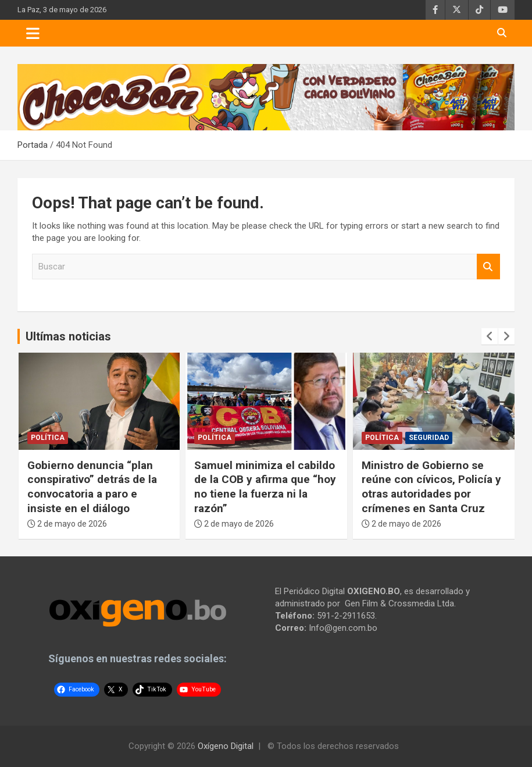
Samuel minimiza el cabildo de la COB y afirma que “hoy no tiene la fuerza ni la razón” (265, 487)
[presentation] (490, 336)
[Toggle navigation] (33, 33)
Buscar (488, 267)
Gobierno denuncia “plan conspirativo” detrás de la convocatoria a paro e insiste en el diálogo (92, 487)
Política (48, 438)
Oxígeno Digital (226, 746)
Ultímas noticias (68, 336)
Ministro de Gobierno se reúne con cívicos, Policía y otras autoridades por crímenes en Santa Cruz (431, 487)
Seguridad (429, 438)
